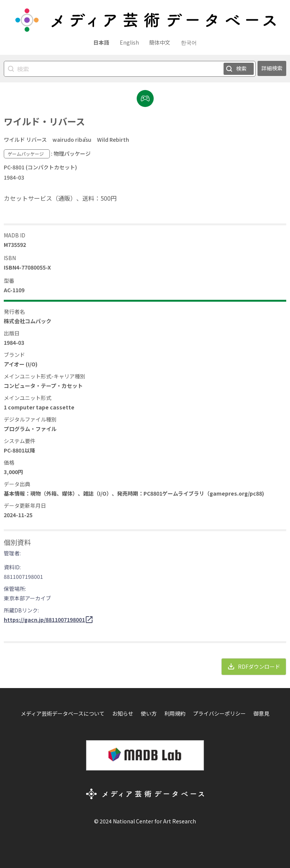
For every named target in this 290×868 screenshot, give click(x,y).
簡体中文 (160, 42)
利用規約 (175, 713)
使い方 (149, 713)
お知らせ (123, 713)
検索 (241, 68)
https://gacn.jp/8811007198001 (44, 620)
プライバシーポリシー (219, 713)
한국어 (189, 42)
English (129, 42)
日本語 (101, 42)
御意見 (261, 713)
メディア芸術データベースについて (63, 713)
